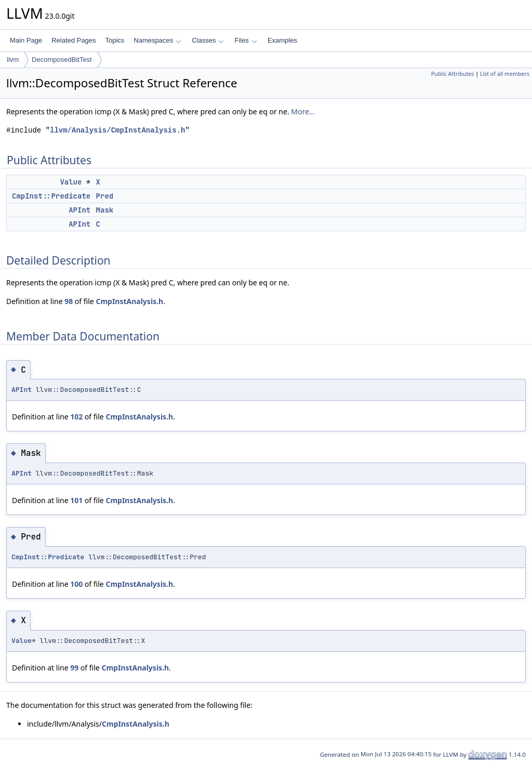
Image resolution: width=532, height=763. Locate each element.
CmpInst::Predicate (51, 196)
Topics (115, 40)
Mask (105, 210)
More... (303, 111)
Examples (282, 40)
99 (74, 668)
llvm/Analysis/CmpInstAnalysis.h (117, 130)
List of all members (505, 74)
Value (71, 182)
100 (76, 584)
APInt (79, 210)
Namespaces (157, 40)
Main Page (26, 40)
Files (245, 40)
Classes (208, 40)
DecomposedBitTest (62, 60)
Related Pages (74, 40)
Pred (105, 196)
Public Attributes (453, 74)
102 (76, 417)
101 (76, 500)
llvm (13, 60)
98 (69, 301)
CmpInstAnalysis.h (129, 301)
